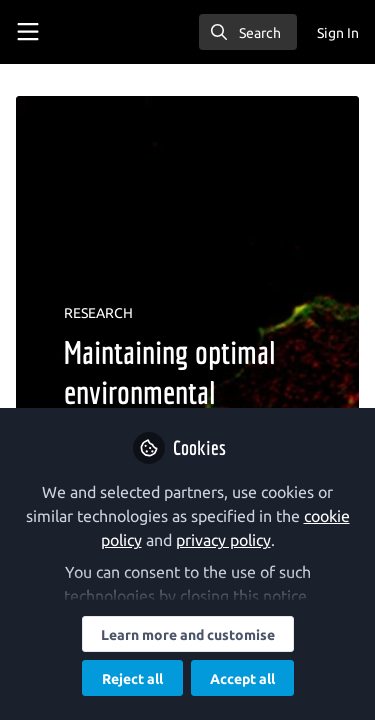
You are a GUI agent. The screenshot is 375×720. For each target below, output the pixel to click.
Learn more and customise (188, 635)
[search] (248, 32)
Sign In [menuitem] (338, 33)
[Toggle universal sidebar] (28, 32)
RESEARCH (98, 313)
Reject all (132, 679)
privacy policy (223, 540)
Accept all (242, 679)
